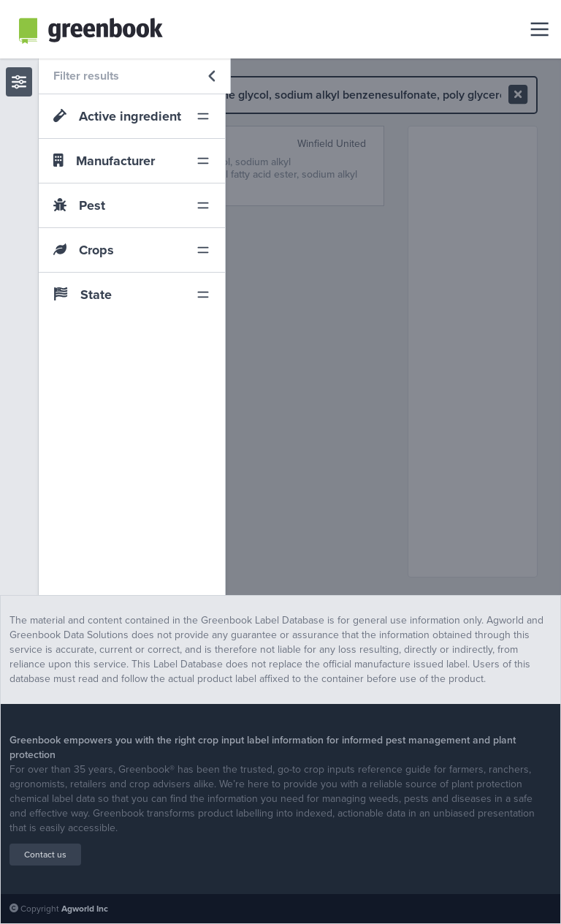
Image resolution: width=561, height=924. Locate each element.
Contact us (45, 855)
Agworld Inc (85, 909)
